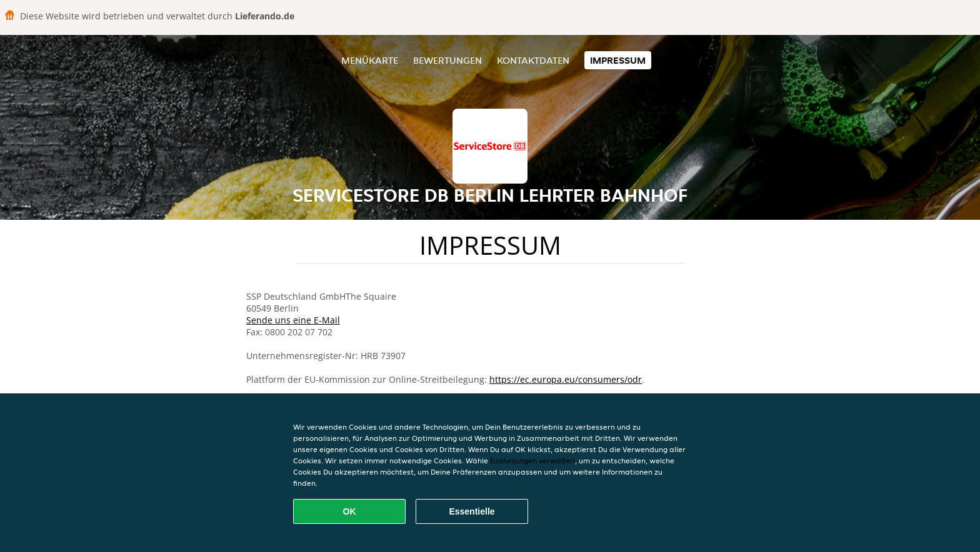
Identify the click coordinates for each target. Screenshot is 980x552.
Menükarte (370, 60)
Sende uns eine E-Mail (293, 320)
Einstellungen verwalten (532, 461)
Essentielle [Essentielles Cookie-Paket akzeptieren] (472, 511)
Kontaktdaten (533, 60)
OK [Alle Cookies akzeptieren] (350, 511)
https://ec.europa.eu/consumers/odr (566, 379)
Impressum (618, 60)
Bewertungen (447, 60)
